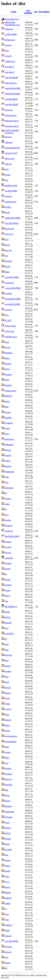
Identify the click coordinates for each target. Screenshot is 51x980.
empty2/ (8, 779)
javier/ (8, 245)
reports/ (8, 671)
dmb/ (7, 682)
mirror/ (8, 833)
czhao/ (8, 704)
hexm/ (7, 801)
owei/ (7, 822)
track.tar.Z (9, 283)
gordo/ (8, 175)
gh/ (6, 968)
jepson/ (8, 687)
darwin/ (8, 364)
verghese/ (9, 423)
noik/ (7, 477)
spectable (9, 558)
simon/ (8, 860)
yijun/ (7, 698)
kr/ (6, 493)
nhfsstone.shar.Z (12, 121)
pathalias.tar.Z (11, 337)
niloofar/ (8, 655)
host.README (11, 105)
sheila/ (8, 266)
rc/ (6, 909)
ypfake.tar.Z (10, 61)
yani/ (7, 920)
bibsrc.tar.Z (10, 158)
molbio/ (8, 207)
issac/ (7, 342)
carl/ (7, 482)
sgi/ (6, 256)
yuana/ (8, 752)
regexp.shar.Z (11, 83)
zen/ (7, 180)
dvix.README (12, 223)
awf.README (11, 99)
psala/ (7, 844)
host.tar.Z (9, 110)
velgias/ (8, 768)
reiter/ (7, 428)
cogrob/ (8, 455)
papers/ (8, 693)
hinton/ (8, 450)
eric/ (7, 957)
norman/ (8, 774)
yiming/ (8, 563)
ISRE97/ (8, 396)
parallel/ (8, 418)
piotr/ (7, 714)
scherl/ (8, 461)
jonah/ (7, 212)
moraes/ (8, 936)
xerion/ (8, 412)
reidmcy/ (9, 925)
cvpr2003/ (9, 634)
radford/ (8, 898)
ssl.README (11, 34)
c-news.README (13, 288)
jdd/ (6, 790)
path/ (7, 747)
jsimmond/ (9, 812)
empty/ (8, 963)
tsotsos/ (8, 553)
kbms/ (7, 725)
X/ (6, 509)
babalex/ (8, 806)
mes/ (7, 661)
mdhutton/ (9, 445)
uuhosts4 (9, 142)
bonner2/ (9, 526)
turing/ (8, 580)
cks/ (7, 601)
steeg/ (7, 401)
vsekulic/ (9, 785)
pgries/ (8, 569)
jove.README (11, 941)
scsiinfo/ (8, 849)
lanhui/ (8, 903)
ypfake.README (13, 218)
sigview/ (8, 137)
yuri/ (7, 315)
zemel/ (8, 666)
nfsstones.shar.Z (12, 126)
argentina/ (9, 488)
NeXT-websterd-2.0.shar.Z (12, 132)
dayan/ (8, 347)
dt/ (6, 574)
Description (44, 12)
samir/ (7, 731)
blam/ (7, 272)
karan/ (7, 590)
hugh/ (7, 930)
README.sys (11, 607)
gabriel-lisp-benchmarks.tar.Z (12, 24)
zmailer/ (8, 385)
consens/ (8, 947)
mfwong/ (9, 817)
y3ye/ (7, 882)
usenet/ (8, 828)
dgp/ (7, 650)
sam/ (7, 644)
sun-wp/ (8, 250)
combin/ (8, 585)
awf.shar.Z (9, 67)
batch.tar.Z (9, 439)
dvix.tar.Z (9, 234)
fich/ (7, 239)
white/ (7, 612)
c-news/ (8, 709)
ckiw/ (7, 380)
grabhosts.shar (11, 185)
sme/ (7, 677)
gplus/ (7, 358)
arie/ (7, 628)
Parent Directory (12, 19)
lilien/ (7, 795)
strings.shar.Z (11, 115)
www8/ (8, 547)
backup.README (13, 299)
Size (36, 12)
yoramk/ (8, 293)
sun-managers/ (11, 736)
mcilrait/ (8, 261)
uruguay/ (9, 374)
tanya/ (7, 596)
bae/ (7, 855)
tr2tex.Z (8, 164)
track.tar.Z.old (11, 153)
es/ (6, 639)
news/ (7, 369)
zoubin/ (8, 520)
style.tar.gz (9, 331)
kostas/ (8, 617)
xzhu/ (7, 876)
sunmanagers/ (11, 741)
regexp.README (13, 88)
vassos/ (8, 499)
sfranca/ (8, 952)
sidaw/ (8, 866)
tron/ (7, 51)
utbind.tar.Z (10, 40)
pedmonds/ (10, 472)
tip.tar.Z (8, 45)
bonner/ (8, 720)
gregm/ (8, 839)
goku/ (7, 504)
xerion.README (12, 304)
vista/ (7, 434)
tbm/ (7, 407)
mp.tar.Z (8, 196)
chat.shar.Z (10, 72)
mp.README (11, 191)
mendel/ (8, 623)
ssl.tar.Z (8, 56)
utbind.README (12, 94)
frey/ (7, 515)
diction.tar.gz (10, 326)
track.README (12, 277)
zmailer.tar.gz (11, 202)
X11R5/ (8, 320)
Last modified (28, 12)
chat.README (11, 78)
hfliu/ (7, 758)
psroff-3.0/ (9, 229)
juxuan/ (8, 542)
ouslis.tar (9, 531)
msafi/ (7, 871)
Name (14, 12)
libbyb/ (8, 893)
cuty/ (7, 914)
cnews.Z (8, 310)
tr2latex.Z (9, 29)
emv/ (7, 169)
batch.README (12, 536)
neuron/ (8, 466)
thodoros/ (9, 353)
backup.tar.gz (11, 391)
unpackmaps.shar (12, 148)
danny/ (8, 887)
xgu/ (7, 763)
